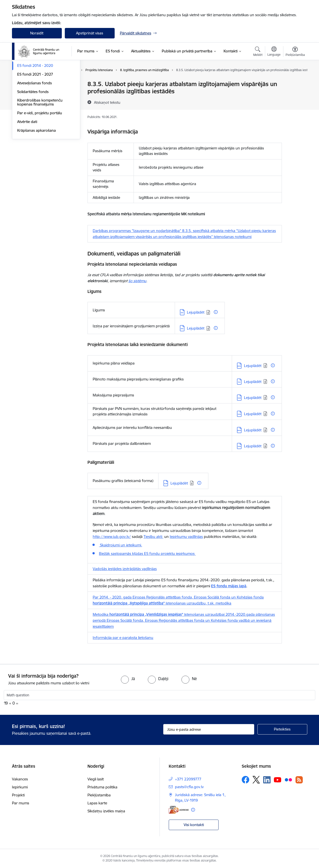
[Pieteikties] (282, 729)
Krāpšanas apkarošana (37, 184)
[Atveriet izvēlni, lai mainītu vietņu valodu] (274, 52)
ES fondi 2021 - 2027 (35, 128)
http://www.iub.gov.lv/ (112, 537)
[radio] (128, 679)
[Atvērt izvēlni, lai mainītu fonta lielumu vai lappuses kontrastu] (295, 52)
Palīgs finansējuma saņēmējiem (43, 93)
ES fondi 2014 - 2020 (35, 119)
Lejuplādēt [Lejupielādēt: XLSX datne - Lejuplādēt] (253, 398)
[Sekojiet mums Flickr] (288, 779)
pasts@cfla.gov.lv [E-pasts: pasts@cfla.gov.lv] (189, 787)
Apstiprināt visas (90, 33)
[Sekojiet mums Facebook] (245, 780)
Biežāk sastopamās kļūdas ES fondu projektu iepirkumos (147, 554)
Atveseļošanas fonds (35, 136)
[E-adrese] (179, 810)
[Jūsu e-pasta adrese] (209, 729)
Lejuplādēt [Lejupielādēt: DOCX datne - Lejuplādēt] (253, 366)
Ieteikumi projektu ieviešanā (40, 110)
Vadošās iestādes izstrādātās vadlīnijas (125, 569)
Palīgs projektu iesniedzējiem (41, 102)
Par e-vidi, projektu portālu (40, 166)
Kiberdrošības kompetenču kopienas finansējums (40, 156)
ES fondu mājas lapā (229, 586)
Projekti (18, 795)
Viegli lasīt (96, 779)
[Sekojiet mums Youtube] (278, 779)
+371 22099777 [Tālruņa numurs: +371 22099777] (188, 779)
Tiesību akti (153, 537)
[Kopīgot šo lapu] (295, 94)
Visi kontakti (194, 825)
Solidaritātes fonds (33, 145)
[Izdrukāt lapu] (295, 82)
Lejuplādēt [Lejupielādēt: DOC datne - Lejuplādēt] (196, 312)
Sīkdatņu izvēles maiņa (106, 811)
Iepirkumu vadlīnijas (186, 537)
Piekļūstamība (99, 795)
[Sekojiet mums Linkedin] (267, 780)
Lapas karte (97, 803)
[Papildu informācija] (216, 312)
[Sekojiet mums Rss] (299, 780)
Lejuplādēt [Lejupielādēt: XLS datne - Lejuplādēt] (253, 382)
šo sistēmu (137, 281)
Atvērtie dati (27, 175)
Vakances (20, 779)
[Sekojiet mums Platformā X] (256, 780)
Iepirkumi (20, 787)
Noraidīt (37, 33)
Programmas (28, 84)
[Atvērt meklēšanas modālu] (258, 52)
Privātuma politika (102, 787)
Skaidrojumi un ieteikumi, (120, 545)
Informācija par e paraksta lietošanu (123, 638)
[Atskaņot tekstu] (107, 102)
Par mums (21, 803)
